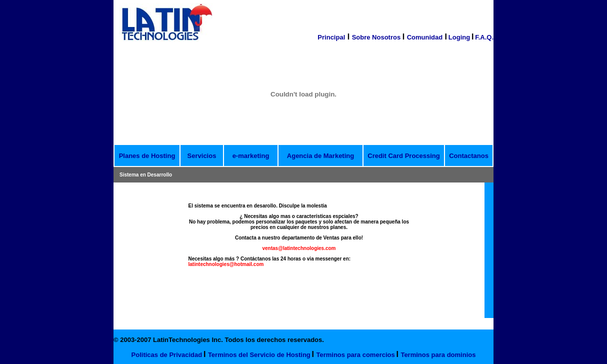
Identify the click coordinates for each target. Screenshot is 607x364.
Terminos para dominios (438, 355)
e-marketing (251, 156)
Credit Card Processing (404, 156)
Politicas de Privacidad (167, 355)
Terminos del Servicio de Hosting (259, 355)
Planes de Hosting (147, 156)
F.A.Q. (484, 37)
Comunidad (425, 37)
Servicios (202, 156)
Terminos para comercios (355, 355)
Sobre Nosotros (377, 37)
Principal (331, 37)
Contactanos (469, 156)
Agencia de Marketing (320, 156)
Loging (459, 37)
